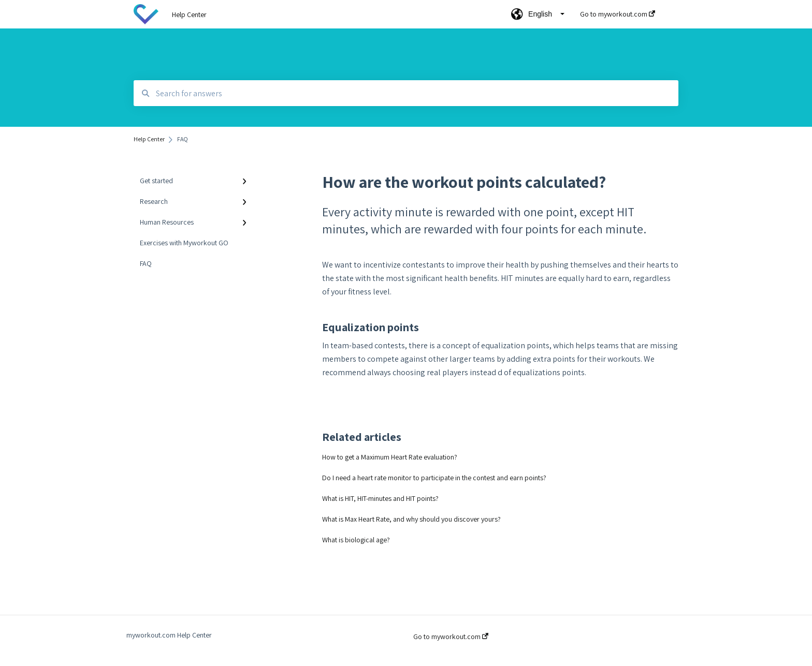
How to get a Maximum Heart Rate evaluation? (390, 457)
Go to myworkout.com (451, 637)
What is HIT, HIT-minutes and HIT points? (380, 498)
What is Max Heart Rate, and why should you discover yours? (411, 519)
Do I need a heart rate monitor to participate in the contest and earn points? (434, 478)
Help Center (189, 14)
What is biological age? (356, 540)
